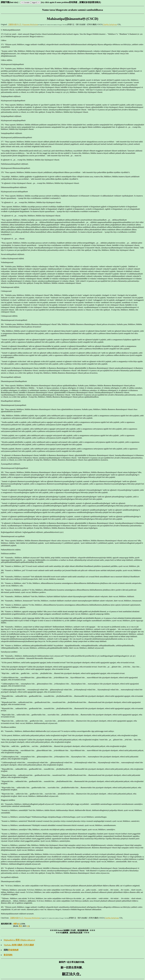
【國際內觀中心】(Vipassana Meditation (23, 24)
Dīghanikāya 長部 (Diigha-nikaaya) (19, 940)
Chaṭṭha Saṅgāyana (110, 24)
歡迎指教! (8, 955)
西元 (20, 926)
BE (19, 924)
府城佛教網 (13, 950)
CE (28, 926)
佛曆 (15, 924)
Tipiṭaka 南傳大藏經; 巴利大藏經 (19, 945)
